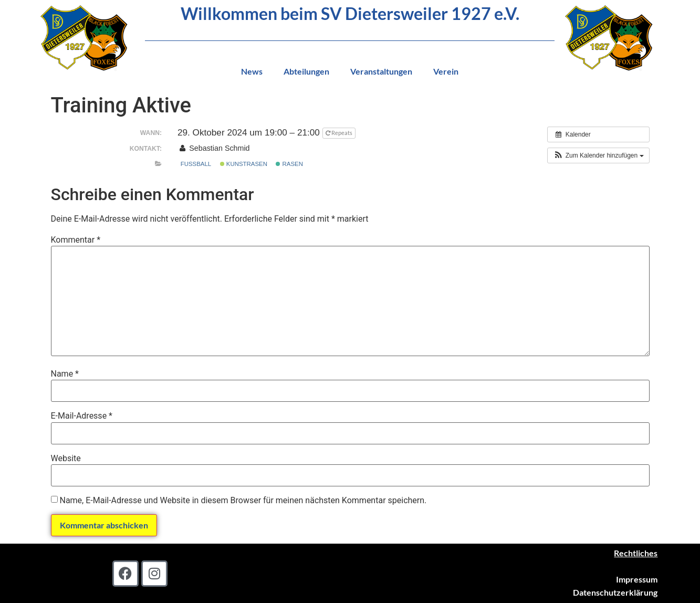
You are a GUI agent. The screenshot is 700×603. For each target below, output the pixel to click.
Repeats (339, 133)
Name (65, 374)
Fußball (196, 164)
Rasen (289, 164)
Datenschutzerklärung (615, 592)
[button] (598, 155)
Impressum (637, 579)
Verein (446, 71)
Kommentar (76, 240)
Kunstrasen (244, 164)
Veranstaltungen (381, 71)
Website (66, 459)
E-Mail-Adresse (82, 416)
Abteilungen (306, 71)
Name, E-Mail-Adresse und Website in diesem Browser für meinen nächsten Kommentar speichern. (243, 501)
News (252, 71)
